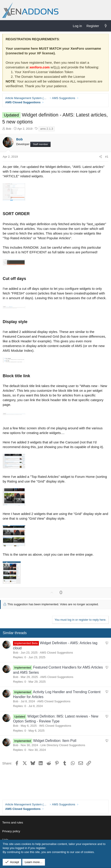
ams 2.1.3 (47, 129)
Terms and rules (13, 822)
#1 (107, 157)
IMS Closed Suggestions (55, 726)
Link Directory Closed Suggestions (63, 745)
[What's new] (106, 26)
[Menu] (6, 26)
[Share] (101, 157)
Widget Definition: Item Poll (55, 741)
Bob (57, 67)
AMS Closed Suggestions (56, 653)
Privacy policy (11, 831)
